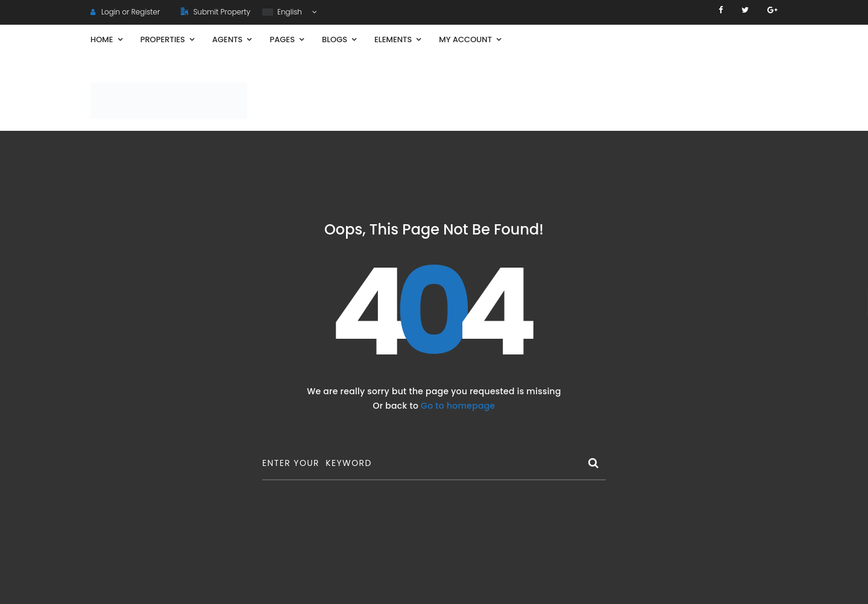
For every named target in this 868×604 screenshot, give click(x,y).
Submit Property (215, 12)
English (283, 12)
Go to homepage (458, 406)
